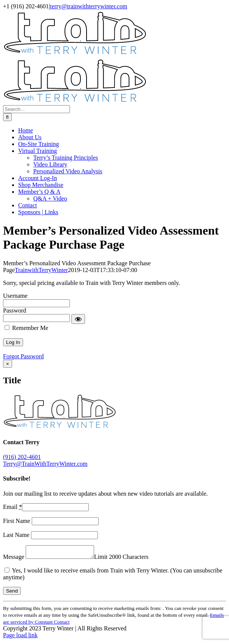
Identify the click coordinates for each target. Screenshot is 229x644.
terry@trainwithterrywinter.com (88, 6)
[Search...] (36, 109)
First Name (17, 521)
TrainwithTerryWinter (41, 270)
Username (15, 296)
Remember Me (26, 328)
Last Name (17, 535)
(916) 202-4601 (22, 457)
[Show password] (78, 319)
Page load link (20, 637)
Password (15, 310)
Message (14, 559)
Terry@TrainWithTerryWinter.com (45, 464)
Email (12, 507)
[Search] (7, 117)
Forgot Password (23, 356)
